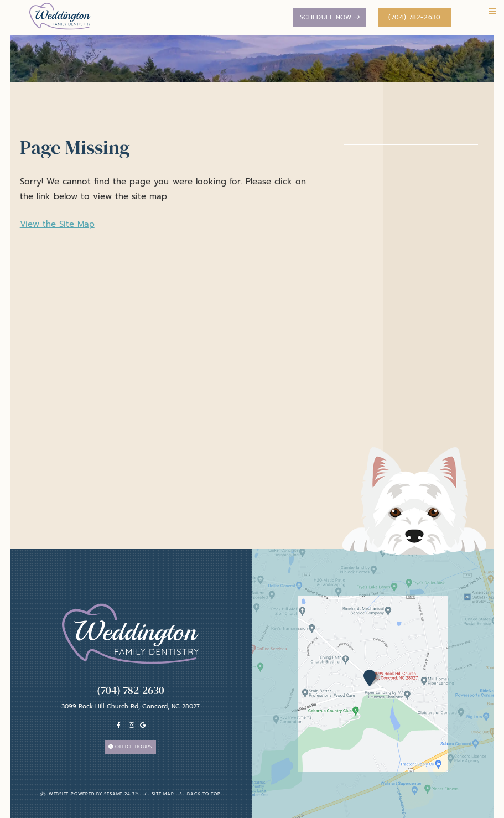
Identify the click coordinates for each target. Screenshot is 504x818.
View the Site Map (57, 224)
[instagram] (132, 726)
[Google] (143, 726)
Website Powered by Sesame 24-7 (90, 794)
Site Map (163, 794)
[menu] (492, 12)
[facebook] (119, 726)
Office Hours (130, 747)
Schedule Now (330, 17)
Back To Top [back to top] (204, 794)
